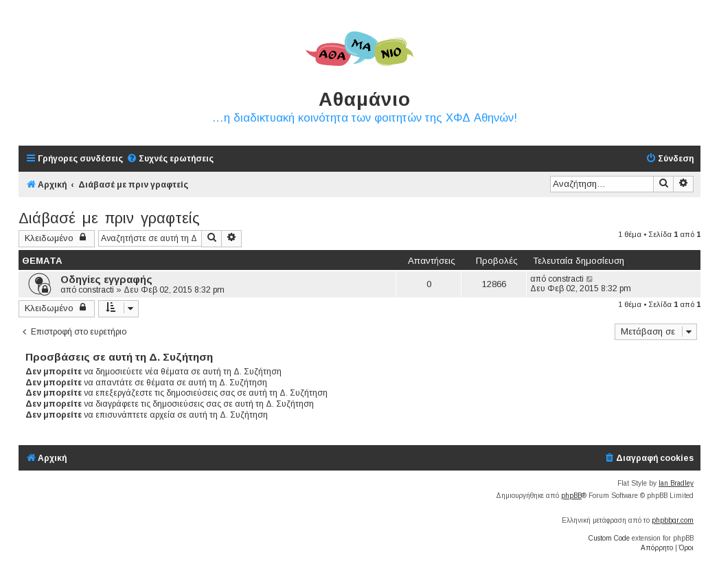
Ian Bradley (676, 483)
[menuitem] (170, 159)
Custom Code (609, 538)
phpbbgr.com (673, 520)
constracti (96, 290)
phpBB (571, 496)
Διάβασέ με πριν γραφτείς (109, 218)
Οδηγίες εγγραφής (106, 280)
